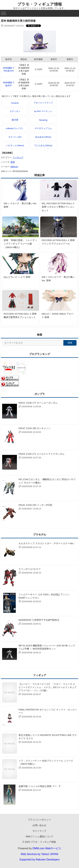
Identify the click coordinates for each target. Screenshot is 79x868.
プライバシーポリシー (39, 820)
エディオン (15, 111)
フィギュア (18, 157)
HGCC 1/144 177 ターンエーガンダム (38, 403)
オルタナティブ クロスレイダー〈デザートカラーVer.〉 (47, 543)
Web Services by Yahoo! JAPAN (39, 854)
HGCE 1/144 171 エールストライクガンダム (41, 454)
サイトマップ (39, 831)
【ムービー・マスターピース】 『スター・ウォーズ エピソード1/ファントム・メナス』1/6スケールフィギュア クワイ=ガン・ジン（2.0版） (48, 687)
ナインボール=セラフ (30, 569)
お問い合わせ (39, 825)
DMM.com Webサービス (47, 848)
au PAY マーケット (43, 111)
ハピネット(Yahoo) (15, 145)
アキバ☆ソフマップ (43, 103)
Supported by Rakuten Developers (39, 860)
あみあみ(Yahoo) (43, 137)
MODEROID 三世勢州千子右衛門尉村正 (39, 620)
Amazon (15, 103)
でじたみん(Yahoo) (43, 145)
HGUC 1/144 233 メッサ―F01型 (35, 505)
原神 (13, 162)
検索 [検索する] (70, 343)
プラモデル (40, 535)
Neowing (43, 120)
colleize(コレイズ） (15, 128)
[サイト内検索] (33, 343)
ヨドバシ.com (15, 137)
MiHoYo (14, 167)
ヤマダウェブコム (43, 128)
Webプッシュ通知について (39, 836)
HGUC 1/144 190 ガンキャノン (35, 428)
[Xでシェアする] (34, 26)
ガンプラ (40, 394)
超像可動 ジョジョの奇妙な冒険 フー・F (39, 786)
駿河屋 (15, 120)
